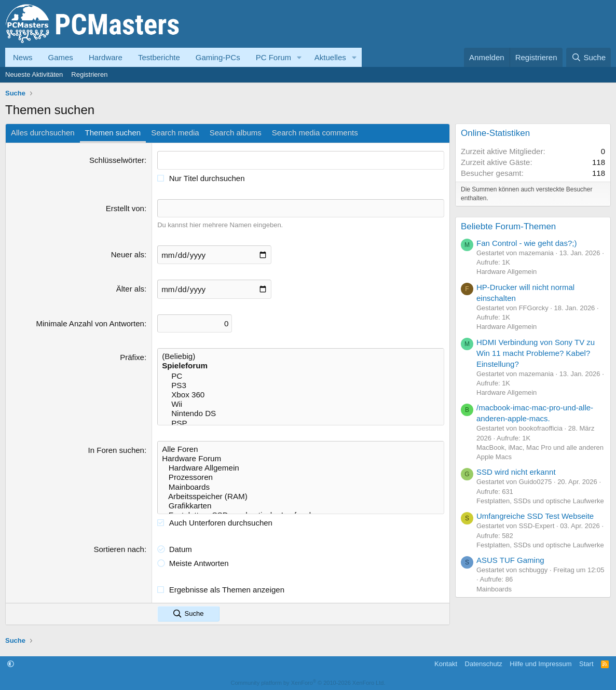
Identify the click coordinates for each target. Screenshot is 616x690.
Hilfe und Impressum (540, 661)
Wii (301, 403)
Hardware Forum (301, 457)
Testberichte (159, 57)
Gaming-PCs (218, 57)
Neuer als (128, 254)
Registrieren (89, 74)
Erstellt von (125, 208)
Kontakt (446, 661)
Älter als (130, 288)
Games (61, 57)
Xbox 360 (301, 393)
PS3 (301, 384)
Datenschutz (484, 661)
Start (586, 661)
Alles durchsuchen (43, 133)
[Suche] (588, 57)
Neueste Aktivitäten (34, 74)
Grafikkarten (301, 503)
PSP (301, 421)
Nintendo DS (301, 412)
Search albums (236, 133)
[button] (299, 57)
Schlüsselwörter (117, 160)
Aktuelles (330, 57)
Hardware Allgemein (301, 466)
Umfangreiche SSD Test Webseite (535, 516)
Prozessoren (301, 475)
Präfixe (132, 356)
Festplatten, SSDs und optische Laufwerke (540, 501)
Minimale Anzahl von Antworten (90, 322)
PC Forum (273, 57)
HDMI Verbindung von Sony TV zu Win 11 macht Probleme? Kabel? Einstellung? (536, 353)
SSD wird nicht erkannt (516, 472)
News (23, 57)
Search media (175, 133)
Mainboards (301, 485)
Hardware (106, 57)
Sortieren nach (119, 547)
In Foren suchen (116, 448)
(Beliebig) (301, 355)
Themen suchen (113, 133)
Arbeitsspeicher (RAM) (301, 494)
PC (301, 375)
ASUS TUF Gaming (510, 560)
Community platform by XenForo (308, 681)
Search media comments (315, 133)
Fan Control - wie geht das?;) (526, 243)
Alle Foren (301, 447)
